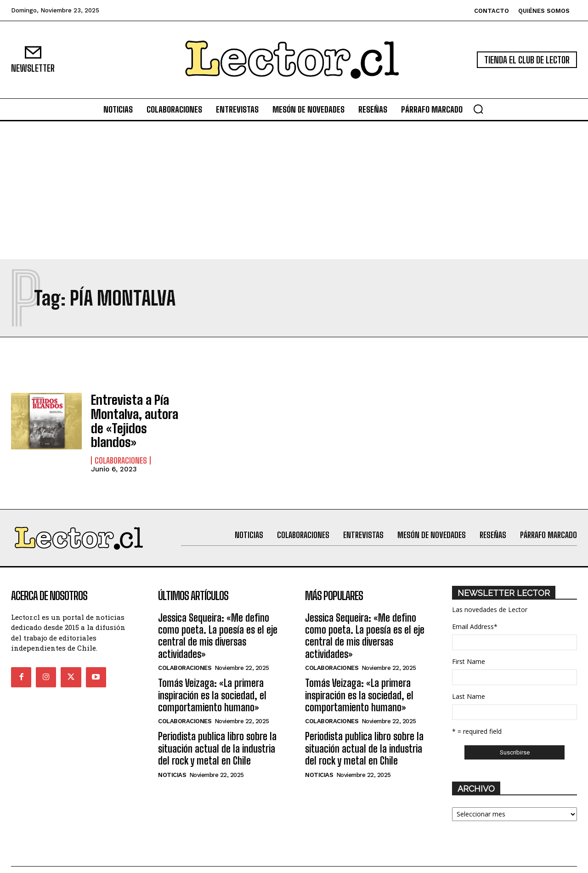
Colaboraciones (121, 440)
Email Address (475, 606)
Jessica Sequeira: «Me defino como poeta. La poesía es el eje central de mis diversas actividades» (218, 616)
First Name (469, 641)
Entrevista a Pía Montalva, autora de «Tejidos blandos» (136, 411)
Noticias (172, 755)
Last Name (469, 676)
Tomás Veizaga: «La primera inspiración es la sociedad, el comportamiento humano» (212, 675)
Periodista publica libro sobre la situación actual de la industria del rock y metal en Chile (217, 728)
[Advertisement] (294, 190)
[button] (478, 109)
